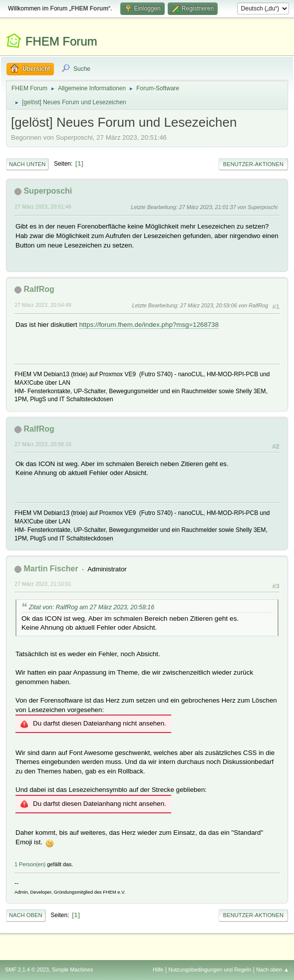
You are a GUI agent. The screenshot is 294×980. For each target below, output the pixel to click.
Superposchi (48, 191)
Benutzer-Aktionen (253, 164)
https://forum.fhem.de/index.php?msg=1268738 (149, 325)
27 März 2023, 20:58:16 (43, 444)
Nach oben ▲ (273, 970)
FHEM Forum (61, 41)
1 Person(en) (30, 864)
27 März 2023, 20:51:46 (43, 207)
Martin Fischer (51, 569)
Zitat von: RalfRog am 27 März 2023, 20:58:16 (92, 607)
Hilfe (158, 970)
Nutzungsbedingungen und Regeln (210, 970)
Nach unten (27, 164)
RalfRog (39, 289)
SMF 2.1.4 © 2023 (27, 970)
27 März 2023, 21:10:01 (43, 584)
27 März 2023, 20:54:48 (43, 305)
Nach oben (26, 915)
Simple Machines (72, 970)
